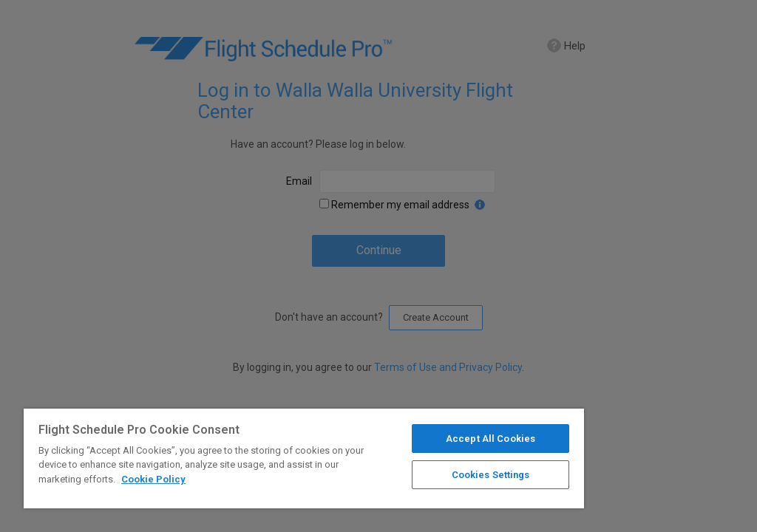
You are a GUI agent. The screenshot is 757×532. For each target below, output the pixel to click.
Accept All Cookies (490, 439)
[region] (304, 458)
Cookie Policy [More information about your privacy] (153, 479)
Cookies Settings (491, 475)
